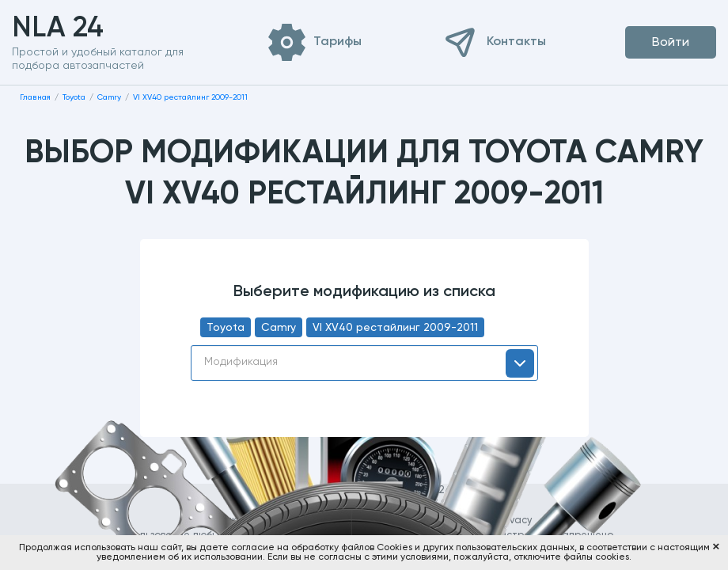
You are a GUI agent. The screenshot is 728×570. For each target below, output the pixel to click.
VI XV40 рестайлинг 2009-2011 (395, 328)
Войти (671, 43)
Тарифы (337, 42)
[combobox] (364, 363)
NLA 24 (83, 28)
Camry (279, 328)
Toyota (226, 328)
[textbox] (364, 362)
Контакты (516, 42)
